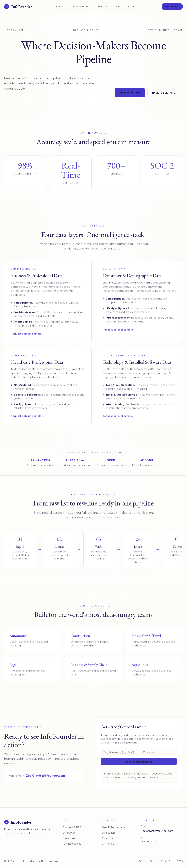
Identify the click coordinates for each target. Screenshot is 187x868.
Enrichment (109, 838)
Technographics (72, 844)
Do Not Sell (167, 861)
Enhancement (82, 7)
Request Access (130, 92)
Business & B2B (72, 827)
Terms (154, 861)
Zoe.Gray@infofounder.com (46, 779)
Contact (133, 7)
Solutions (62, 7)
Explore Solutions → (165, 93)
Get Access (172, 7)
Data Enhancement (113, 827)
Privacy (143, 861)
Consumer (69, 833)
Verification (108, 833)
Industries (102, 7)
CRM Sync (108, 844)
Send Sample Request (139, 765)
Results (118, 7)
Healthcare (69, 838)
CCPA (180, 861)
